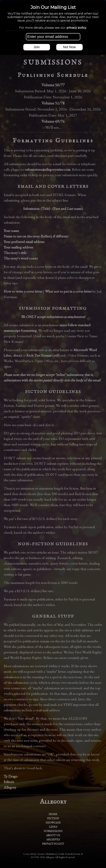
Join (37, 47)
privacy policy (76, 28)
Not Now (69, 47)
